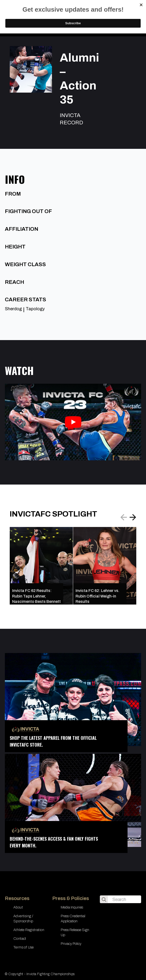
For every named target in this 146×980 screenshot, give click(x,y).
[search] (104, 900)
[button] (133, 517)
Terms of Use (24, 947)
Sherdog (13, 309)
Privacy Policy (71, 944)
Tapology (35, 309)
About (18, 907)
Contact (20, 939)
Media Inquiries (72, 907)
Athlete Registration (29, 930)
